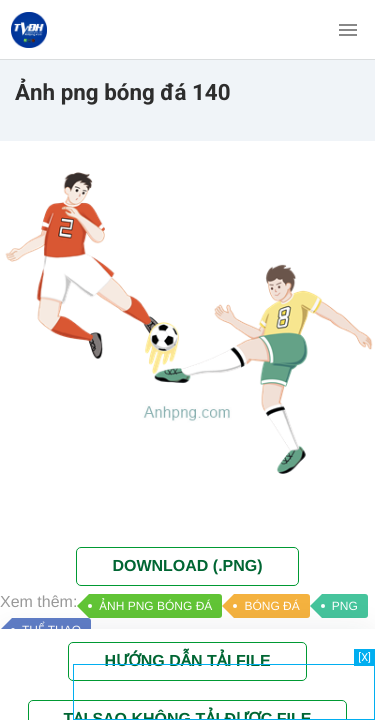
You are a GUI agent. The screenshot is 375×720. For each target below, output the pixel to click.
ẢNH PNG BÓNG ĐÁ (155, 606)
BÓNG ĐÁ (271, 606)
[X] (364, 657)
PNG (345, 606)
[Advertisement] (224, 690)
